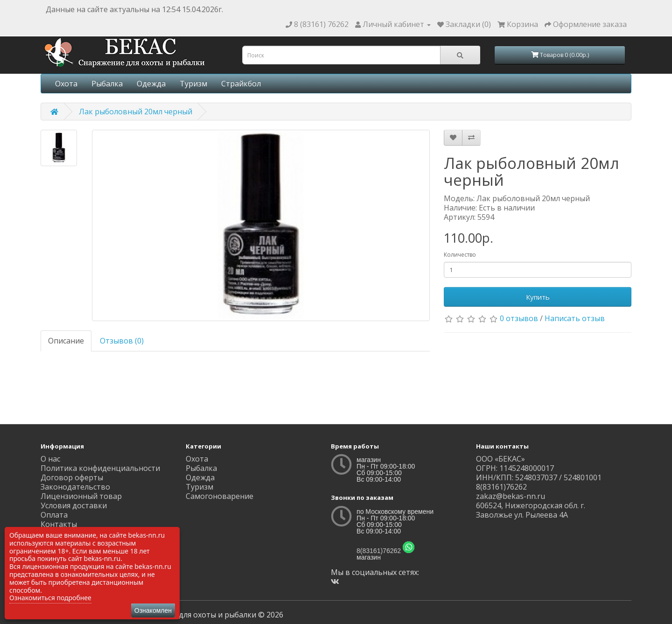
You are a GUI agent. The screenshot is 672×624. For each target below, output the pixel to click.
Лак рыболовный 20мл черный (136, 112)
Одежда (151, 84)
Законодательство (75, 487)
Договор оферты (72, 477)
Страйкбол (241, 84)
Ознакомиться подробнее (50, 598)
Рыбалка (107, 84)
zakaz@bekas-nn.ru (511, 496)
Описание (66, 341)
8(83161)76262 (379, 551)
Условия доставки (74, 505)
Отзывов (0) (122, 341)
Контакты (59, 524)
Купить (538, 297)
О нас (50, 459)
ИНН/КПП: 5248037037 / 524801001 (539, 477)
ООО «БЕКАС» (500, 459)
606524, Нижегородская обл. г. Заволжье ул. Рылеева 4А (531, 510)
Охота (66, 84)
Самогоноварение (220, 496)
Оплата (54, 515)
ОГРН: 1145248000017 (515, 468)
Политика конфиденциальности (100, 468)
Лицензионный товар (81, 496)
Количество (460, 255)
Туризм (193, 84)
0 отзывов (519, 318)
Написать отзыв (575, 318)
